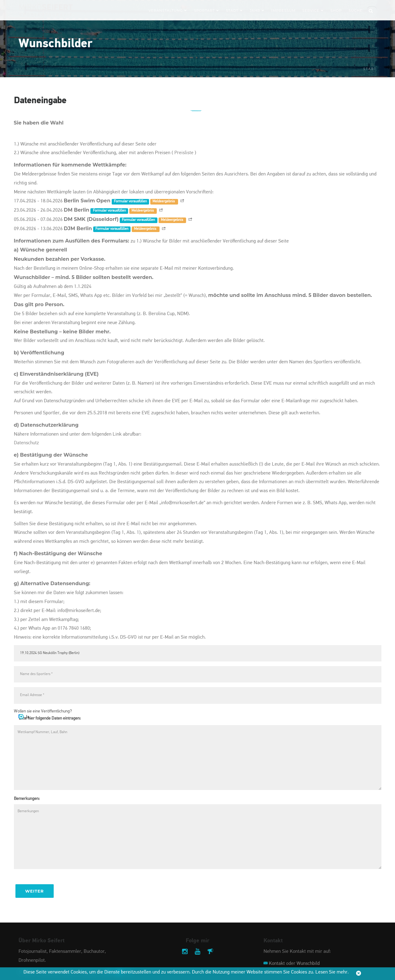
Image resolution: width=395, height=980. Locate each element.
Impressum (283, 11)
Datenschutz (26, 443)
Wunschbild (308, 964)
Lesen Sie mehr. (332, 972)
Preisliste (184, 153)
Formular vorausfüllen (130, 201)
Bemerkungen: (27, 799)
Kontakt (277, 964)
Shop (336, 11)
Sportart (206, 11)
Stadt (234, 11)
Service (313, 11)
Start (370, 69)
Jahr (257, 11)
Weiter (35, 891)
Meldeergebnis (164, 201)
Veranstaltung (168, 11)
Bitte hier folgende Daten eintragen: (50, 718)
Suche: (356, 11)
